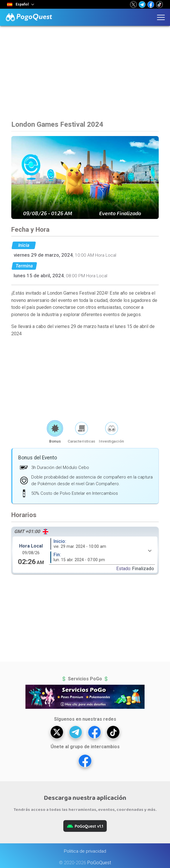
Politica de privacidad (85, 851)
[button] (133, 4)
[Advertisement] (85, 77)
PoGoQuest (99, 863)
